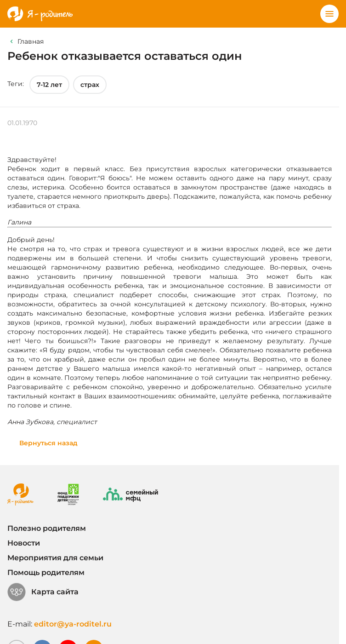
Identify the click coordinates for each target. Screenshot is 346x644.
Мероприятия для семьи (55, 558)
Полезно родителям (47, 528)
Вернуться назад (48, 443)
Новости (24, 543)
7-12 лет (49, 85)
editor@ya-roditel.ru (73, 624)
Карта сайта (43, 592)
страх (90, 85)
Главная (31, 41)
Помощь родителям (46, 572)
